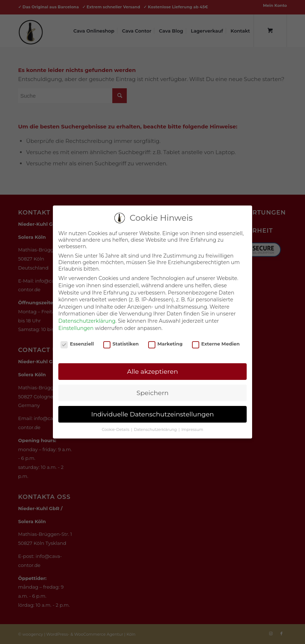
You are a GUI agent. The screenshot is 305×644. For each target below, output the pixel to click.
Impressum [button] (192, 430)
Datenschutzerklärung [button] (156, 430)
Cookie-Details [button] (116, 430)
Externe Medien (216, 344)
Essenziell (77, 344)
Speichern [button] (153, 393)
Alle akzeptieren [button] (153, 371)
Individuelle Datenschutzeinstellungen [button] (153, 414)
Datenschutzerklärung (87, 321)
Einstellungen (76, 328)
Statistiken (121, 344)
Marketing (165, 344)
